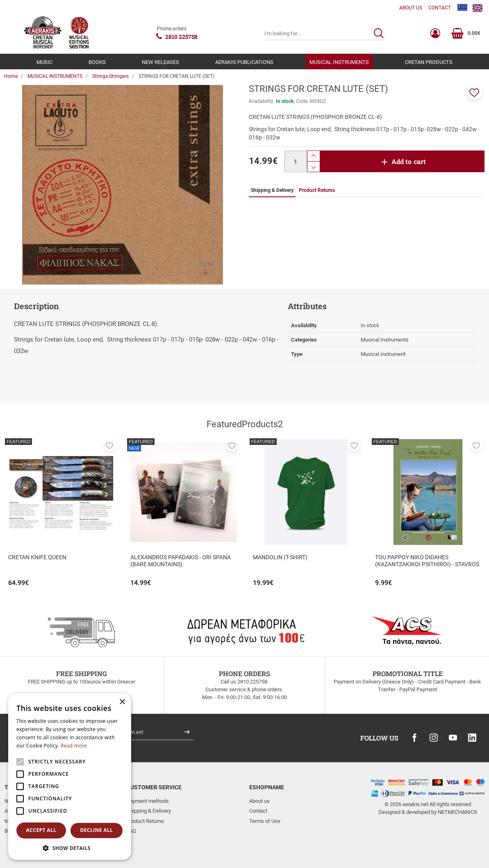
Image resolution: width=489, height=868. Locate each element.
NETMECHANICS (457, 812)
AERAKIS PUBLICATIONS (244, 62)
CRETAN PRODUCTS (429, 62)
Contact (258, 811)
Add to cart (409, 161)
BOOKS (97, 62)
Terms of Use (265, 821)
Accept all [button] (41, 830)
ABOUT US (411, 8)
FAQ (131, 831)
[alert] (70, 777)
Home (11, 76)
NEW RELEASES (160, 62)
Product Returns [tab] (317, 190)
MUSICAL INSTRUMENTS (339, 62)
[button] (474, 92)
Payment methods (148, 801)
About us (259, 801)
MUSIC (44, 62)
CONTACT (440, 8)
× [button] (122, 702)
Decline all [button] (97, 830)
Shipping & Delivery (149, 811)
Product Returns (145, 821)
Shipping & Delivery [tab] (272, 190)
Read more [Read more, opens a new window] (74, 746)
